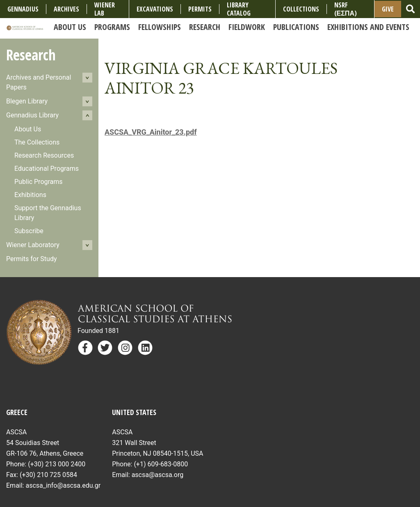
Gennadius (23, 9)
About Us (28, 129)
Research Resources (44, 155)
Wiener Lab (105, 9)
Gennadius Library (32, 115)
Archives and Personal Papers (39, 82)
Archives (66, 9)
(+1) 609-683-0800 (161, 464)
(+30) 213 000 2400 (57, 464)
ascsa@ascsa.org (158, 475)
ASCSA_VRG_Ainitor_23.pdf (151, 132)
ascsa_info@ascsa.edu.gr (63, 485)
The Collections (37, 142)
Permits (200, 9)
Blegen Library (27, 101)
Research (31, 55)
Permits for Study (32, 259)
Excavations (155, 9)
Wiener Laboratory (33, 245)
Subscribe (29, 231)
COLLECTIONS (301, 9)
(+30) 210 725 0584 (48, 475)
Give (388, 9)
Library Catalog (239, 9)
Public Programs (39, 182)
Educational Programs (47, 169)
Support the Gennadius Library (48, 213)
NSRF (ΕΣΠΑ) (346, 9)
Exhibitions (30, 195)
